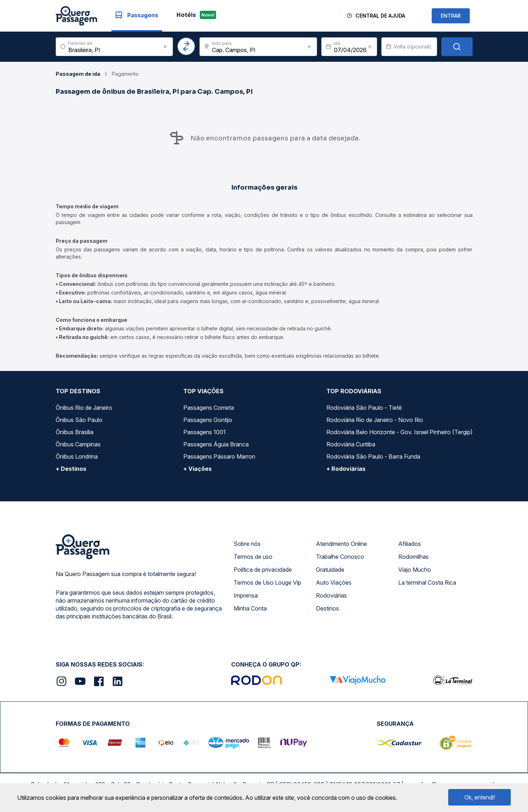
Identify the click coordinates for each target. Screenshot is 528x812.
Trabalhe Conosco (340, 557)
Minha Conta (250, 608)
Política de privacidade (263, 570)
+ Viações (198, 469)
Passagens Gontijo (208, 420)
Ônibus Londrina (77, 456)
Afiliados (410, 544)
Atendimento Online (341, 544)
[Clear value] (370, 47)
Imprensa (246, 595)
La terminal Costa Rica (427, 583)
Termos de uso (253, 557)
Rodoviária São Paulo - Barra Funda (373, 456)
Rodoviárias (331, 595)
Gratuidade (330, 570)
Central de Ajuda (380, 16)
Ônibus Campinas (78, 444)
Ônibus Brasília (75, 432)
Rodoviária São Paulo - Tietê (364, 408)
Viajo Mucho (415, 570)
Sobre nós (247, 544)
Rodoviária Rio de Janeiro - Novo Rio (375, 420)
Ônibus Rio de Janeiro (84, 408)
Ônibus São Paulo (79, 420)
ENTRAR (451, 16)
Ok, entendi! (480, 797)
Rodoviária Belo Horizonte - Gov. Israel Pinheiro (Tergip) (400, 432)
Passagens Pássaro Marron (219, 456)
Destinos (327, 608)
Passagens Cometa (209, 408)
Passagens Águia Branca (216, 444)
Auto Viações (334, 583)
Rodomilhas (414, 557)
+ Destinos (71, 469)
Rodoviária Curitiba (351, 444)
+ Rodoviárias (346, 469)
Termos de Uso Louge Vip (267, 583)
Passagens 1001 (205, 432)
